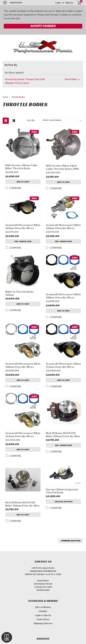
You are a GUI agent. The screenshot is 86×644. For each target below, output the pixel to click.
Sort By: (31, 120)
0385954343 (16, 3)
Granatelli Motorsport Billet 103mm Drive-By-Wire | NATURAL (63, 227)
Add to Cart (23, 182)
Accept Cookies (43, 26)
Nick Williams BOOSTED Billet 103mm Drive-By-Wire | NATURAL (22, 504)
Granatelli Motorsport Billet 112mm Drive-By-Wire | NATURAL (23, 435)
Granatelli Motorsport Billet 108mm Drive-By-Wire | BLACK (63, 296)
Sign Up (69, 3)
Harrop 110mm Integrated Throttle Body (62, 491)
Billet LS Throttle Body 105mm (19, 293)
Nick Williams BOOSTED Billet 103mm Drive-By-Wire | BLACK (63, 435)
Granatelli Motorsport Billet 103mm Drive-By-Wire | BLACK (23, 227)
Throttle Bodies (18, 97)
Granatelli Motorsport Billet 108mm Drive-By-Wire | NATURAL (23, 365)
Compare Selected (71, 541)
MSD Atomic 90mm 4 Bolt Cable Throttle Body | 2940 (62, 167)
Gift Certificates (43, 607)
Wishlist (43, 611)
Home (5, 97)
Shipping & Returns (43, 623)
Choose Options (64, 501)
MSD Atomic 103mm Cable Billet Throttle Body (21, 167)
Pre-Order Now (23, 241)
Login (58, 3)
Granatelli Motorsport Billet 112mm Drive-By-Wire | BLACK (63, 365)
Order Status (43, 619)
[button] (43, 81)
